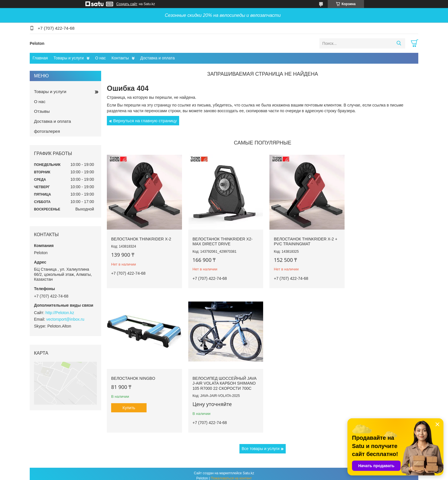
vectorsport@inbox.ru (65, 319)
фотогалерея (47, 131)
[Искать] (399, 43)
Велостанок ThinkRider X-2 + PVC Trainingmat (302, 240)
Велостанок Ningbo (371, 237)
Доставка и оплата (158, 58)
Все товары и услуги (261, 445)
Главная (40, 58)
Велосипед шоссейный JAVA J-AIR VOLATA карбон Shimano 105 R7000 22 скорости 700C (143, 379)
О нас (100, 58)
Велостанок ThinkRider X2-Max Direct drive (221, 240)
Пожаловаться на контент (231, 475)
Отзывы (42, 111)
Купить (367, 267)
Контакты (120, 58)
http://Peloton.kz (60, 313)
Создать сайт (127, 4)
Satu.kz (248, 469)
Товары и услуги (69, 58)
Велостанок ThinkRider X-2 (141, 237)
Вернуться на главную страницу (145, 121)
